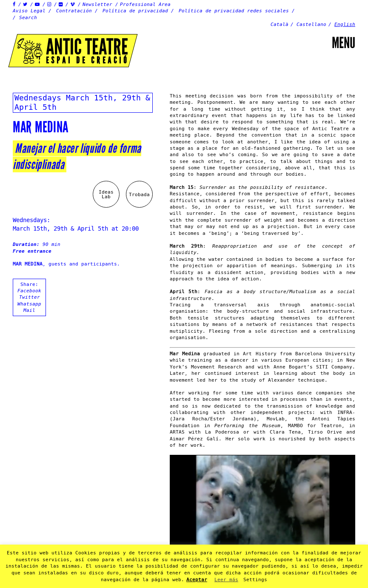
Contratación (74, 11)
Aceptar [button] (197, 580)
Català (280, 24)
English (345, 24)
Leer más (226, 580)
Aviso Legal (29, 11)
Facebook (29, 291)
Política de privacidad (135, 11)
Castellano (311, 24)
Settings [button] (255, 580)
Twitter (30, 297)
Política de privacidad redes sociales (234, 11)
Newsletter (97, 4)
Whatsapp (29, 304)
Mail (29, 310)
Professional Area (145, 4)
